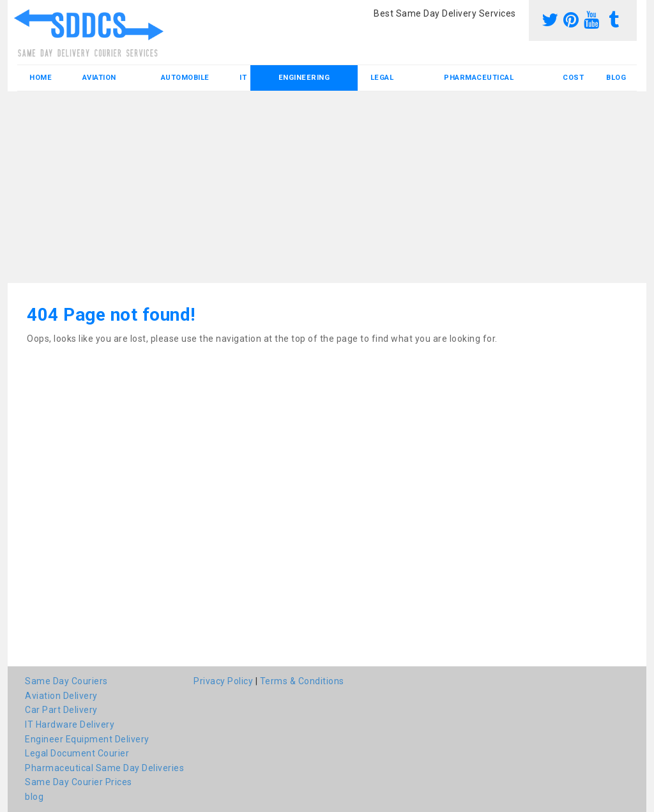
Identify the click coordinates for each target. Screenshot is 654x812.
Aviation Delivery (61, 696)
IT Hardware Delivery (70, 724)
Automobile (185, 78)
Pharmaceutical (479, 78)
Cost (573, 78)
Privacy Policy (223, 681)
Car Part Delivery (61, 710)
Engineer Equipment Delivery (87, 739)
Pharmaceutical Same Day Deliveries (104, 768)
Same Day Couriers (66, 681)
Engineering (304, 78)
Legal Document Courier (77, 753)
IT (243, 78)
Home (41, 78)
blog (616, 78)
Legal (382, 78)
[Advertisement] (327, 187)
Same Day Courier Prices (79, 782)
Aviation (99, 78)
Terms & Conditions (302, 681)
